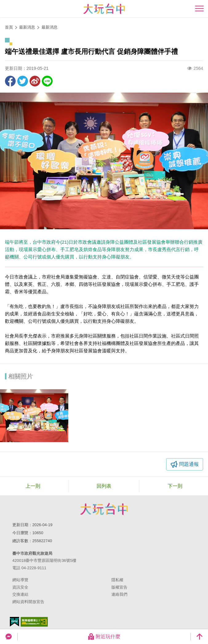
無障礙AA (34, 622)
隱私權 (117, 580)
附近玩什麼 (104, 637)
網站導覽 (20, 580)
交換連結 (20, 594)
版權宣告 (119, 587)
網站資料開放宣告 (28, 602)
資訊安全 (20, 587)
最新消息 (50, 27)
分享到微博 (35, 81)
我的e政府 (14, 622)
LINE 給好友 (47, 81)
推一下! (23, 81)
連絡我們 (119, 594)
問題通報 (189, 464)
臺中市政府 (104, 509)
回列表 (104, 486)
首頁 (9, 27)
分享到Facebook (10, 81)
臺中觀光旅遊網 (104, 9)
